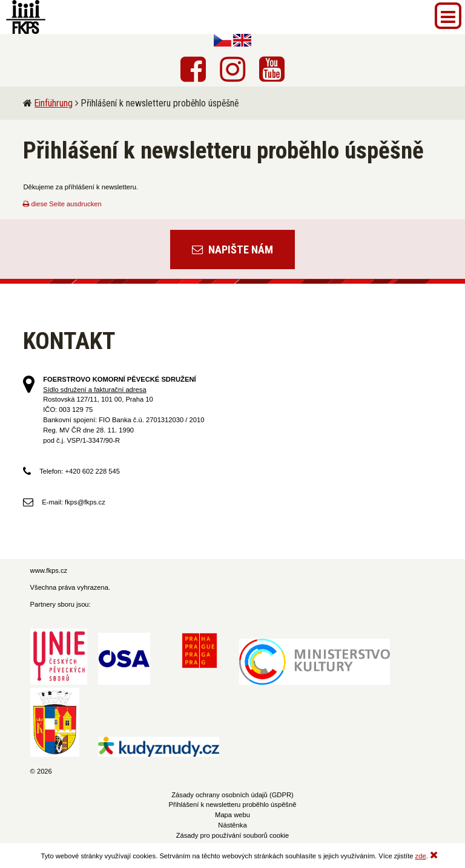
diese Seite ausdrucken (62, 204)
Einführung (54, 103)
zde (421, 856)
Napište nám (232, 250)
